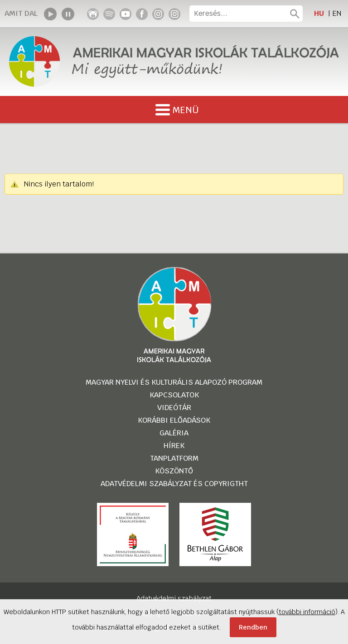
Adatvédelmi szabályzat (174, 599)
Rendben (253, 627)
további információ (307, 612)
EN (337, 13)
